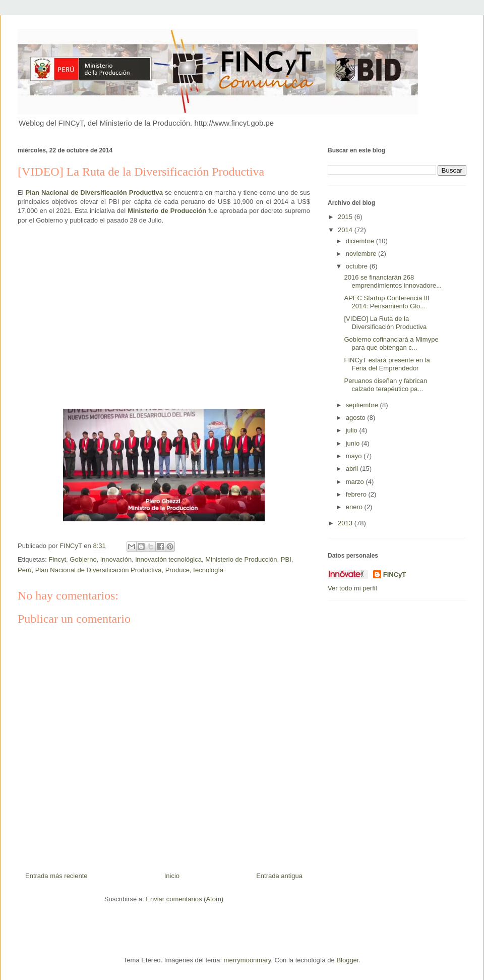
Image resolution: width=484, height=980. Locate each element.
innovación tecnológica (168, 559)
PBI (286, 559)
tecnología (208, 570)
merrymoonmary (248, 960)
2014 (346, 230)
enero (355, 507)
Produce (177, 570)
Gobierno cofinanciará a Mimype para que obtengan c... (391, 343)
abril (353, 469)
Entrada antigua (279, 876)
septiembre (363, 405)
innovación (116, 559)
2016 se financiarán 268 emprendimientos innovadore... (393, 281)
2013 (346, 523)
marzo (356, 482)
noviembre (362, 254)
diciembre (361, 241)
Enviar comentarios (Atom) (185, 899)
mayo (355, 456)
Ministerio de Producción (241, 559)
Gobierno (83, 559)
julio (353, 430)
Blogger (347, 960)
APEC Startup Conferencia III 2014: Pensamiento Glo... (386, 302)
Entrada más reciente (56, 876)
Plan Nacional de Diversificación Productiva (94, 193)
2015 (346, 217)
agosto (357, 418)
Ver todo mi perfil (352, 588)
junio (354, 443)
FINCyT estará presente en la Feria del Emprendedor (387, 364)
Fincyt (57, 559)
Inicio (172, 876)
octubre (358, 266)
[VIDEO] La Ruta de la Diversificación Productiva (385, 323)
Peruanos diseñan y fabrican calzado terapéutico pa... (385, 385)
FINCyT (395, 575)
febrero (357, 494)
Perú (24, 570)
